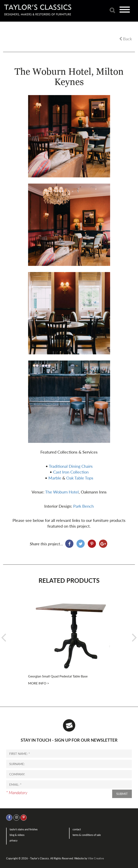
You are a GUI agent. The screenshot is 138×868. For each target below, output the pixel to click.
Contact (77, 829)
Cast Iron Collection (71, 472)
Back (125, 39)
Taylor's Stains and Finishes (24, 829)
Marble (55, 478)
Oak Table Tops (80, 478)
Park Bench (83, 506)
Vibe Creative (96, 858)
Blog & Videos (17, 835)
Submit (122, 794)
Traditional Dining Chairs (71, 466)
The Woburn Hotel (62, 492)
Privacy (14, 841)
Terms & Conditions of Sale (87, 835)
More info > (39, 683)
